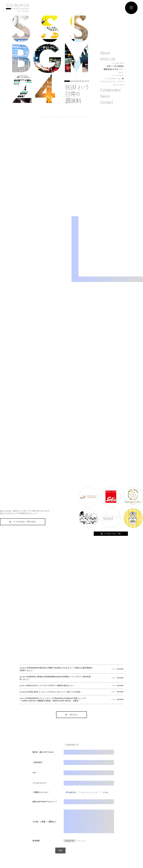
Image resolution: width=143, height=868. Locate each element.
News (105, 96)
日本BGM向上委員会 (115, 66)
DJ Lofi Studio (118, 76)
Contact (106, 103)
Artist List (108, 60)
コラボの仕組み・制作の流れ (23, 522)
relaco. (121, 73)
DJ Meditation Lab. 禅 (115, 79)
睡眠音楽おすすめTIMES (114, 70)
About (105, 54)
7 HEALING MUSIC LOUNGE (112, 82)
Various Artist (118, 85)
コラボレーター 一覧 (111, 534)
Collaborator (110, 90)
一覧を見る (72, 715)
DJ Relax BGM (118, 63)
